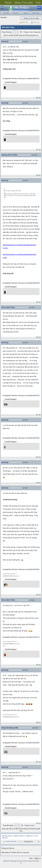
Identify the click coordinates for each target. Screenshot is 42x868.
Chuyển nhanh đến (9, 841)
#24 (37, 595)
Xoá (38, 3)
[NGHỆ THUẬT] (19, 836)
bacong (5, 41)
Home (8, 3)
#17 (37, 150)
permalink (25, 41)
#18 (37, 175)
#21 (37, 415)
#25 (37, 665)
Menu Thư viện (24, 3)
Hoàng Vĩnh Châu (9, 155)
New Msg (6, 13)
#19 (37, 302)
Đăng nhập (36, 13)
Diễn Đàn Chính (7, 836)
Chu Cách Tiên (8, 307)
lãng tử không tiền (10, 728)
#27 (37, 762)
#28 (37, 823)
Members (16, 13)
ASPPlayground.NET (16, 861)
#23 (37, 483)
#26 (37, 722)
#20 (37, 337)
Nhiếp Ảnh (29, 836)
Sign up (26, 13)
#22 (37, 457)
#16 (37, 98)
